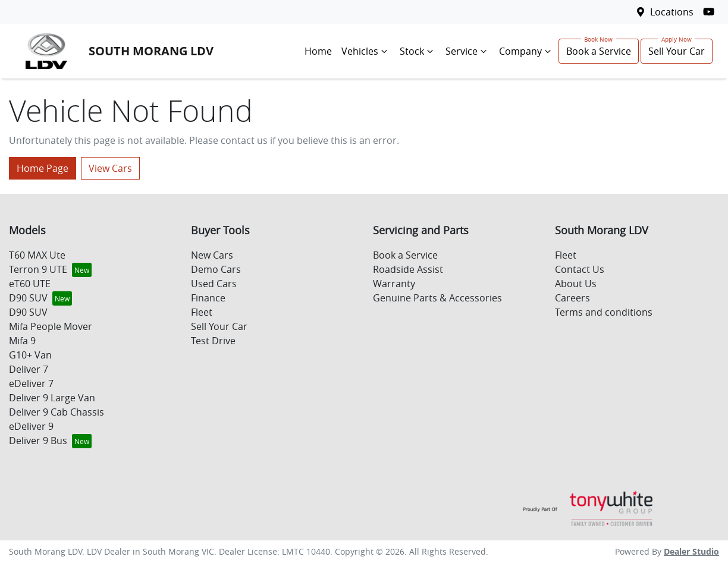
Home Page (43, 168)
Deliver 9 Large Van (52, 398)
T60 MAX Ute (37, 255)
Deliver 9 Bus (38, 441)
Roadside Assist (408, 269)
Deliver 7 (29, 369)
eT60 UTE (30, 284)
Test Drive (213, 341)
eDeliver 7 (31, 383)
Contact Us (580, 269)
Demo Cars (216, 269)
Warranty (394, 284)
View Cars (110, 168)
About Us (576, 284)
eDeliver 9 (31, 426)
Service (467, 51)
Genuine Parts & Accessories (437, 298)
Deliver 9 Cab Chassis (57, 412)
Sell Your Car (677, 51)
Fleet (202, 312)
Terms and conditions (604, 312)
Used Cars (214, 284)
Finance (208, 298)
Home (318, 51)
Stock (418, 51)
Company (526, 51)
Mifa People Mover (51, 326)
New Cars (212, 255)
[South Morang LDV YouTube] (711, 12)
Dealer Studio (691, 551)
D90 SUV (28, 298)
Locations (672, 12)
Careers (572, 298)
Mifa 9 (22, 341)
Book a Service (599, 51)
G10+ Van (30, 355)
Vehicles (366, 51)
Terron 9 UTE (38, 269)
